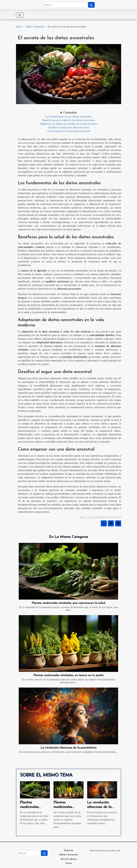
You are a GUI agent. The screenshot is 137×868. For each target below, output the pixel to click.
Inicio (19, 27)
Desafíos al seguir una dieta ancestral (69, 127)
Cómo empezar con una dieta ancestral (68, 131)
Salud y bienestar (35, 27)
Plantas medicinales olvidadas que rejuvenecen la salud (68, 603)
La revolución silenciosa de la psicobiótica (68, 748)
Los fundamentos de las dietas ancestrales (69, 116)
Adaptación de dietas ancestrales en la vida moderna (69, 124)
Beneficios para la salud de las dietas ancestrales (69, 120)
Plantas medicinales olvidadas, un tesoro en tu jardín (68, 675)
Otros (69, 863)
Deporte (69, 850)
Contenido (70, 113)
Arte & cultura (69, 859)
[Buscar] (65, 5)
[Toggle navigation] (20, 15)
